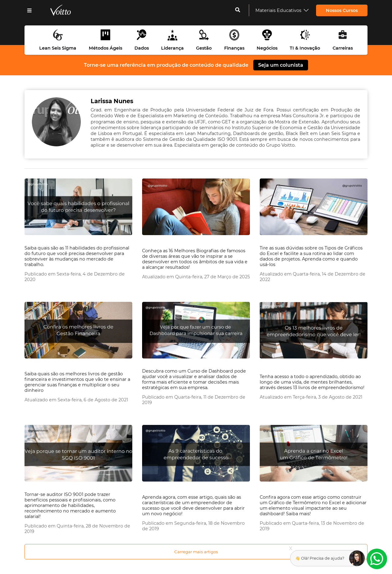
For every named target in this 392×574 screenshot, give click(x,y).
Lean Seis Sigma (58, 48)
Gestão (204, 48)
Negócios (267, 48)
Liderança (172, 48)
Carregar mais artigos (196, 552)
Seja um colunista (281, 65)
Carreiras (343, 48)
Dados (142, 48)
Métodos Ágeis (106, 48)
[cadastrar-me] (238, 10)
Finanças (234, 48)
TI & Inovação (305, 48)
